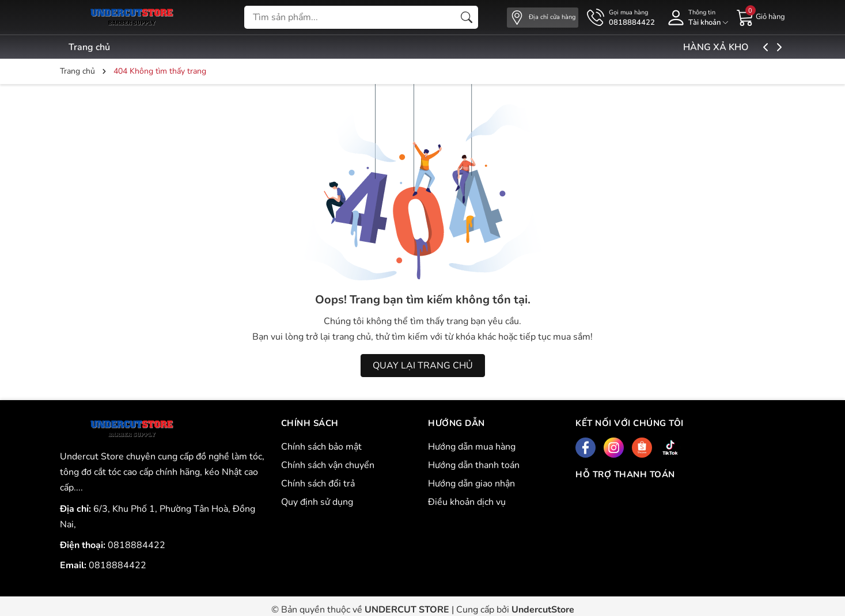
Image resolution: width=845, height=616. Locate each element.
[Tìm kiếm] (467, 17)
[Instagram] (614, 448)
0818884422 (137, 545)
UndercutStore (543, 610)
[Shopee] (642, 448)
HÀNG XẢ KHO (744, 47)
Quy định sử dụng (317, 502)
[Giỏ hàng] (761, 17)
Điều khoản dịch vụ (467, 502)
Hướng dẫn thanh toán (474, 465)
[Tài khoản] (696, 18)
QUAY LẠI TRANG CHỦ (423, 366)
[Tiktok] (670, 448)
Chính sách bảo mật (321, 447)
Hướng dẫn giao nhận (471, 484)
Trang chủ (89, 47)
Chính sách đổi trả (318, 484)
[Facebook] (586, 448)
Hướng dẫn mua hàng (472, 447)
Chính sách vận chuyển (328, 465)
